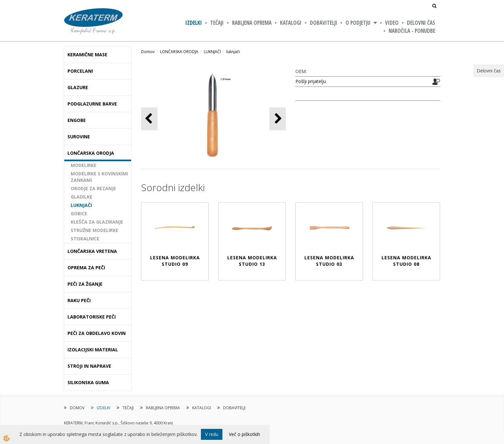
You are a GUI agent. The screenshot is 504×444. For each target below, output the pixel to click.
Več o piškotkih (244, 434)
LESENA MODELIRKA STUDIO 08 (406, 261)
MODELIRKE (84, 165)
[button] (278, 119)
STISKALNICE (85, 239)
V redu (212, 434)
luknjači (233, 52)
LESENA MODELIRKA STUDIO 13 (252, 261)
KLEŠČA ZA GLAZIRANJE (97, 222)
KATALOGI (291, 23)
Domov (148, 52)
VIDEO (392, 23)
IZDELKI (194, 23)
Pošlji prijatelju (311, 81)
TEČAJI (217, 23)
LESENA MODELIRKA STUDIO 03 (329, 261)
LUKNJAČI (81, 205)
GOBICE (79, 213)
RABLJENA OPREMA (252, 23)
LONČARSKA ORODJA (179, 52)
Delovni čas (421, 23)
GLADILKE (81, 197)
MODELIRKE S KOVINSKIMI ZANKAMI (99, 177)
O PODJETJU (358, 23)
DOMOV (77, 408)
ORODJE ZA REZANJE (93, 188)
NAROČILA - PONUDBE (412, 31)
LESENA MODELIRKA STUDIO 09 (175, 261)
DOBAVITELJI (324, 23)
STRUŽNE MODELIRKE (94, 230)
